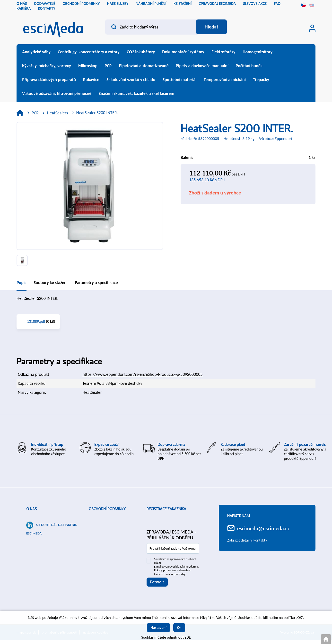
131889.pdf (36, 321)
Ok (179, 628)
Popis (21, 283)
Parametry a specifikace (96, 283)
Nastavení (158, 628)
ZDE (188, 637)
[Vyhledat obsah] (211, 27)
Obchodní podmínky (107, 509)
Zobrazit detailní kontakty (247, 540)
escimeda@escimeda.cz (263, 529)
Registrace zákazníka (166, 509)
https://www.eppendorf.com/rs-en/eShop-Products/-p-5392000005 (142, 374)
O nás (31, 509)
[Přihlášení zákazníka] (312, 28)
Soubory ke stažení (51, 283)
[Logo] (53, 28)
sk (312, 5)
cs (304, 5)
